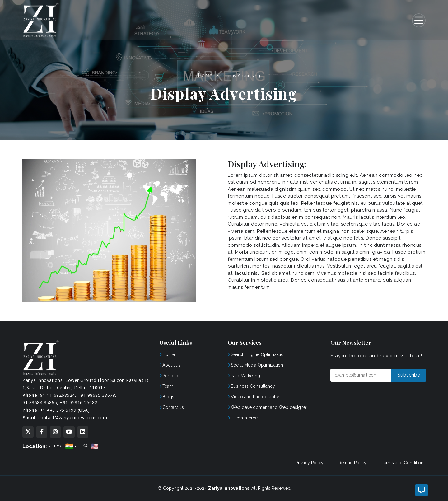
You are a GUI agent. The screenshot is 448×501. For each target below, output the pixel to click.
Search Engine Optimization (259, 354)
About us (171, 365)
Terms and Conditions (404, 463)
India (64, 446)
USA (90, 446)
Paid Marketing (245, 376)
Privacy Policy (310, 463)
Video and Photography (255, 397)
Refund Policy (352, 463)
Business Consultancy (253, 386)
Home (205, 75)
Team (168, 386)
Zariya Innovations (229, 488)
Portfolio (171, 376)
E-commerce (244, 418)
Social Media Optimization (257, 365)
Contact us (173, 407)
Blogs (168, 397)
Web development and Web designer (269, 407)
